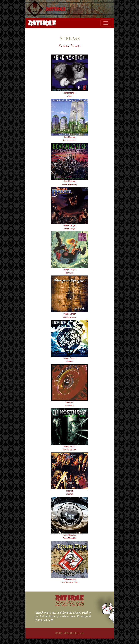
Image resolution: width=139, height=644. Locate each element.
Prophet (70, 491)
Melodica (70, 402)
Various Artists (69, 579)
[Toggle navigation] (106, 23)
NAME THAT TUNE (69, 604)
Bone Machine (69, 93)
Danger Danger (69, 226)
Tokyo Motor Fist (70, 535)
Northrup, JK (69, 447)
